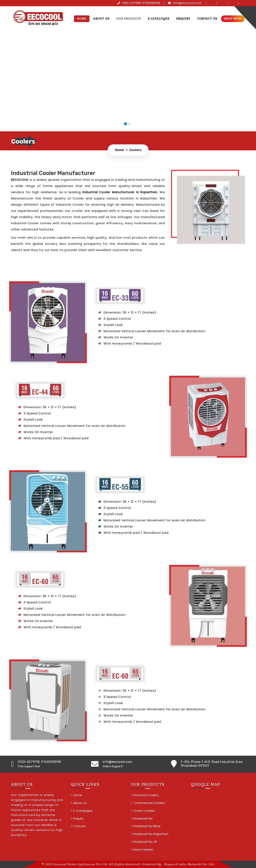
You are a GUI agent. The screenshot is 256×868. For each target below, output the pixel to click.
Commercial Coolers (149, 803)
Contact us (207, 19)
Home (82, 19)
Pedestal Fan (143, 818)
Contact (80, 826)
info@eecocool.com (185, 3)
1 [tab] (125, 124)
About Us (101, 19)
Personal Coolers (146, 795)
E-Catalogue (159, 19)
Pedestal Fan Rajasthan (151, 834)
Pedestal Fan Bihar (147, 826)
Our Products (129, 19)
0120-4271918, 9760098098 (139, 3)
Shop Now (233, 19)
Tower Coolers (144, 811)
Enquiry (183, 19)
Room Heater (143, 849)
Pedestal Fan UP (145, 842)
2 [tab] (129, 124)
